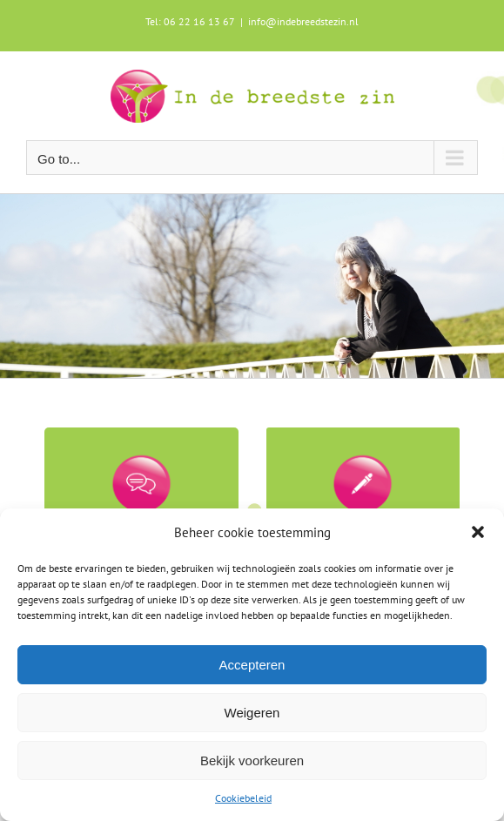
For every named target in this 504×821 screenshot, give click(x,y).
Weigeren (252, 713)
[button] (478, 532)
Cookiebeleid (243, 798)
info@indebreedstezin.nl (303, 21)
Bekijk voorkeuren (252, 760)
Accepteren (252, 665)
